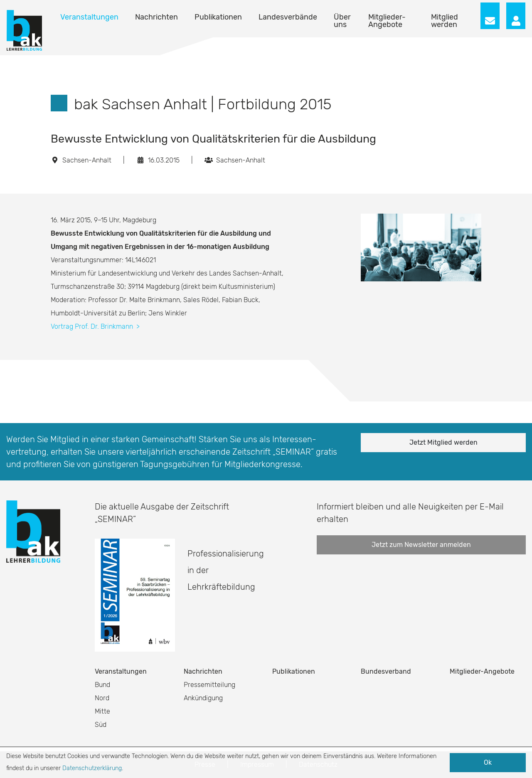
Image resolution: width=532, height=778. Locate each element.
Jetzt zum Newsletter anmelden (421, 545)
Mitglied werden (445, 21)
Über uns (342, 21)
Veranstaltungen (89, 17)
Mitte (102, 711)
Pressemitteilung (209, 685)
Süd (101, 725)
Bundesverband (386, 671)
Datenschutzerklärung (92, 768)
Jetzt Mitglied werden (443, 442)
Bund (102, 685)
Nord (102, 698)
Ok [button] (488, 762)
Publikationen (218, 17)
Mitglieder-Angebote (387, 21)
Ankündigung (203, 698)
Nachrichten (156, 17)
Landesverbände (288, 17)
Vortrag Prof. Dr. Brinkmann (95, 326)
